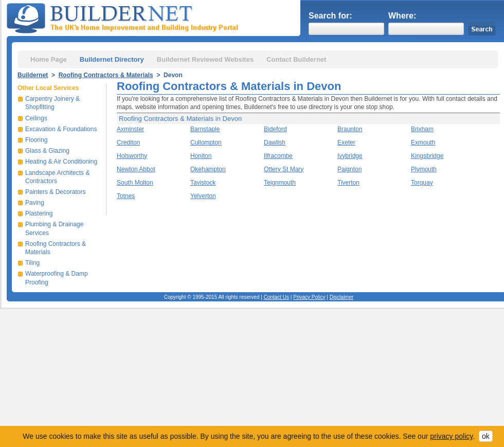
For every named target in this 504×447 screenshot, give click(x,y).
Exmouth (423, 142)
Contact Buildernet (296, 59)
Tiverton (348, 183)
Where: (402, 16)
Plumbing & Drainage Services (54, 228)
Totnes (126, 196)
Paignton (349, 169)
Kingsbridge (427, 156)
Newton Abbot (136, 169)
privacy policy (451, 436)
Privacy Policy (309, 297)
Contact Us (276, 297)
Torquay (422, 183)
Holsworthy (132, 156)
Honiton (201, 156)
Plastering (39, 213)
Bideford (275, 129)
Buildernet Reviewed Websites (205, 59)
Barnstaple (205, 129)
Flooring (36, 140)
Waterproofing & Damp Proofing (57, 278)
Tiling (32, 263)
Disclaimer (342, 297)
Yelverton (203, 196)
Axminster (130, 129)
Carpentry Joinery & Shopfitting (52, 103)
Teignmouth (280, 183)
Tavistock (203, 183)
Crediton (128, 142)
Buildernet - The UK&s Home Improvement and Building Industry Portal (124, 17)
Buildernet (33, 75)
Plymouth (424, 169)
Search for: (330, 16)
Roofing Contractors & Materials (106, 75)
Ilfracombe (278, 156)
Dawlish (275, 142)
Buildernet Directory (112, 59)
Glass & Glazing (47, 151)
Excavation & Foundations (61, 129)
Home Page (49, 59)
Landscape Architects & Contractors (57, 177)
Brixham (422, 129)
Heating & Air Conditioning (61, 162)
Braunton (350, 129)
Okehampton (208, 169)
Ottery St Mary (284, 169)
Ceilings (36, 118)
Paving (35, 203)
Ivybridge (350, 156)
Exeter (346, 142)
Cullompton (206, 142)
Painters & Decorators (55, 192)
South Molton (135, 183)
